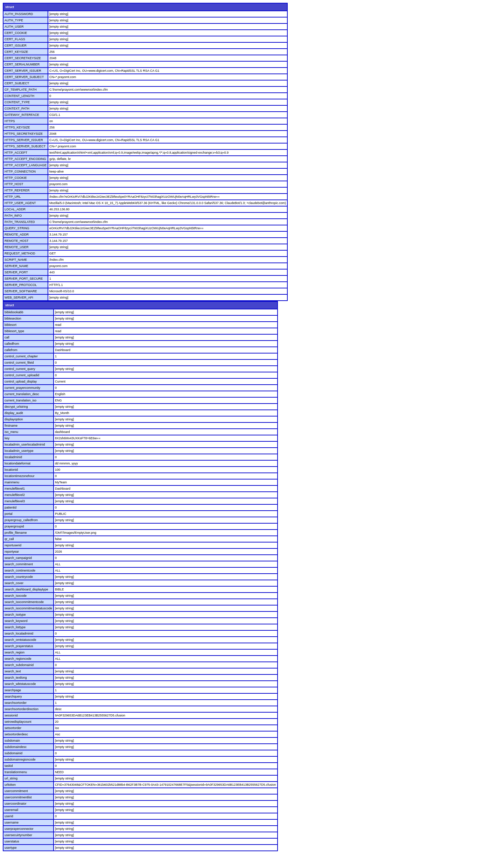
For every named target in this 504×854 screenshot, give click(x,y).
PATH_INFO (13, 216)
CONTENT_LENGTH (19, 96)
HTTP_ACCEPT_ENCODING (25, 159)
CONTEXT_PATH (17, 108)
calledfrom (12, 344)
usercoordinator (16, 804)
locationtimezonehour (20, 476)
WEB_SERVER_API (19, 297)
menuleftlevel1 (15, 489)
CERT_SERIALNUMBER (22, 64)
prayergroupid (14, 526)
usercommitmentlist (18, 797)
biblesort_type (14, 331)
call (7, 337)
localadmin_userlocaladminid (25, 444)
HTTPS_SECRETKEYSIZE (24, 134)
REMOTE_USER (17, 247)
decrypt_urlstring (16, 407)
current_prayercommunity (22, 388)
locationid (11, 470)
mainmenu (12, 482)
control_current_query (20, 369)
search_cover (14, 583)
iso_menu (11, 432)
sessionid (11, 715)
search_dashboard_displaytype (26, 589)
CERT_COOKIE (16, 33)
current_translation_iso (20, 400)
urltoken (10, 785)
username (12, 822)
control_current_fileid (19, 363)
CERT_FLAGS (15, 39)
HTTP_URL (13, 197)
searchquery (13, 696)
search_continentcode (20, 570)
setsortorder (13, 728)
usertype (11, 848)
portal (9, 514)
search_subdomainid (19, 665)
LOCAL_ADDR (15, 209)
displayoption (14, 419)
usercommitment (16, 791)
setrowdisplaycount (18, 722)
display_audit (14, 413)
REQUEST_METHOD (20, 253)
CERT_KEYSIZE (16, 52)
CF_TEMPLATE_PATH (21, 90)
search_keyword (16, 621)
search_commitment (19, 564)
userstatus (12, 841)
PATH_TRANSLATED (20, 222)
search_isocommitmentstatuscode (28, 608)
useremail (11, 810)
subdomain (12, 741)
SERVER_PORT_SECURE (24, 279)
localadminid (13, 457)
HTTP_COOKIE (16, 178)
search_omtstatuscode (20, 640)
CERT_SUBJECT (17, 83)
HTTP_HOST (14, 184)
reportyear (12, 552)
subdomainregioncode (20, 759)
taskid (9, 766)
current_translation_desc (22, 394)
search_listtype (15, 627)
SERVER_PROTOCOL (21, 285)
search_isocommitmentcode (24, 602)
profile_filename (16, 533)
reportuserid (13, 545)
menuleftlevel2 (15, 495)
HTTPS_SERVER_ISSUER (24, 140)
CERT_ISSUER (16, 45)
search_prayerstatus (19, 646)
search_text (13, 671)
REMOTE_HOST (17, 241)
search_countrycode (19, 577)
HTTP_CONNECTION (20, 171)
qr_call (9, 539)
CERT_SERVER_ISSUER (23, 71)
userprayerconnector (19, 829)
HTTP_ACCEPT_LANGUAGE (26, 165)
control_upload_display (21, 381)
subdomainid (13, 753)
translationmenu (16, 772)
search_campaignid (18, 558)
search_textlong (16, 678)
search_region (15, 652)
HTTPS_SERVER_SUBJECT (25, 146)
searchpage (13, 690)
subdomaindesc (16, 747)
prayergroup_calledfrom (21, 520)
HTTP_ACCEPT (16, 153)
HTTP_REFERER (17, 190)
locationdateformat (17, 463)
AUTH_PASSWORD (19, 14)
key (7, 438)
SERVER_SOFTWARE (21, 291)
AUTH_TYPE (14, 20)
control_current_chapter (21, 356)
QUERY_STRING (17, 228)
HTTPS (10, 121)
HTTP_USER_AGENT (20, 203)
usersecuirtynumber (18, 835)
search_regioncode (18, 659)
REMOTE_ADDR (17, 234)
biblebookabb (14, 312)
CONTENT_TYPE (17, 102)
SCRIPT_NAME (16, 260)
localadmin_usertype (19, 451)
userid (9, 816)
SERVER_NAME (16, 266)
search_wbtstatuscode (20, 684)
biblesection (13, 318)
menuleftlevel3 (15, 501)
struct (10, 7)
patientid (10, 507)
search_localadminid (19, 633)
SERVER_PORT (16, 272)
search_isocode (16, 596)
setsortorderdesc (16, 734)
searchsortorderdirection (22, 709)
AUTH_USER (14, 27)
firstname (11, 426)
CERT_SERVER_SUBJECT (24, 77)
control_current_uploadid (22, 375)
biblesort (10, 325)
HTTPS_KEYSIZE (17, 127)
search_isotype (15, 615)
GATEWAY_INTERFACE (22, 115)
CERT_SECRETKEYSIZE (23, 58)
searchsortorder (16, 703)
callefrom (11, 350)
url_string (11, 778)
